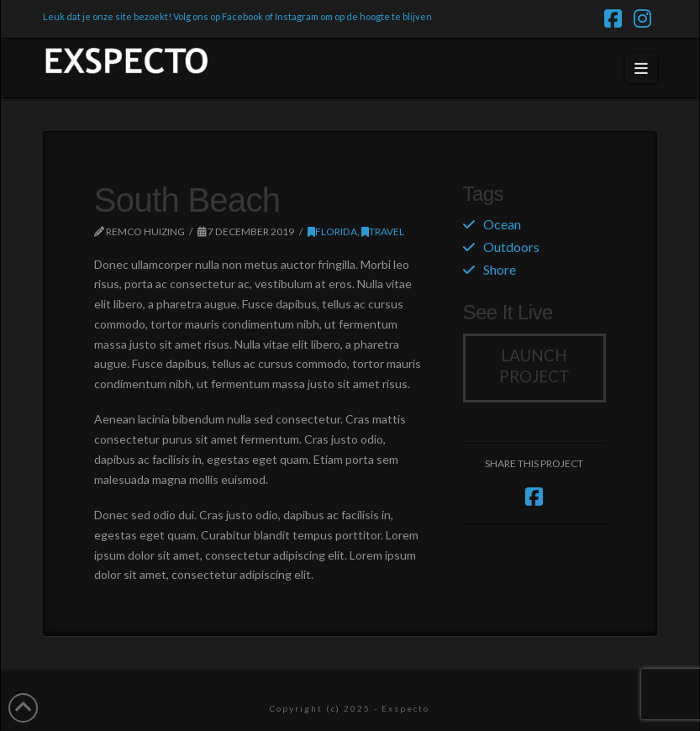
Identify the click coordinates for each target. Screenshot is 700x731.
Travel (383, 231)
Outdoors (511, 247)
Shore (500, 269)
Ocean (502, 224)
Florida (332, 231)
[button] (642, 68)
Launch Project (534, 365)
